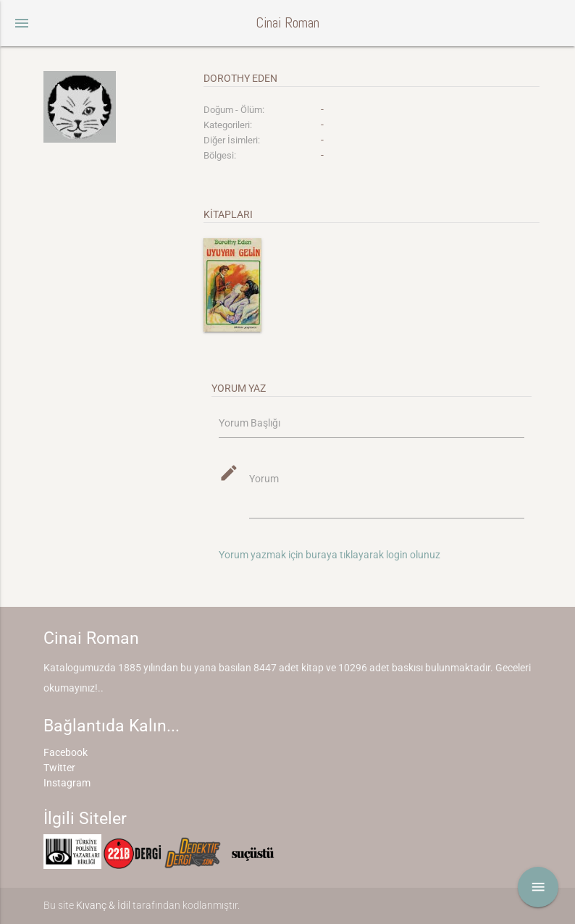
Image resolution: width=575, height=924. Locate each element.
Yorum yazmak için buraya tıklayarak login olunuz (330, 555)
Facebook (66, 752)
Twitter (59, 768)
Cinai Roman (287, 23)
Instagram (67, 783)
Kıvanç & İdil (103, 905)
